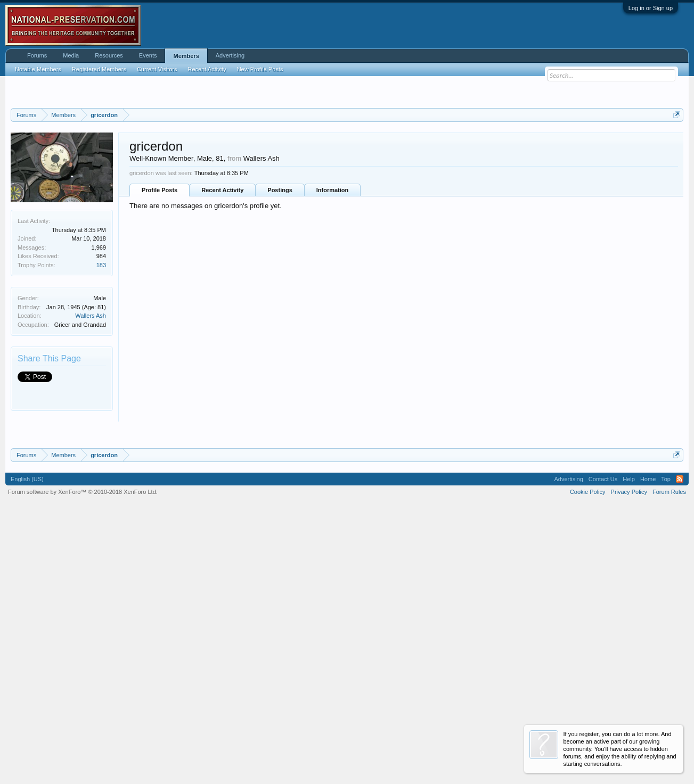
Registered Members (99, 69)
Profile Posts (160, 320)
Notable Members (38, 69)
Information (333, 320)
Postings (280, 320)
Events (148, 55)
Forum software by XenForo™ (83, 753)
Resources (109, 55)
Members (186, 56)
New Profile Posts (260, 69)
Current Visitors (157, 69)
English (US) (27, 740)
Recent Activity (222, 320)
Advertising (230, 55)
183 (101, 395)
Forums (37, 55)
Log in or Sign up (651, 8)
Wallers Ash (91, 447)
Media (71, 55)
